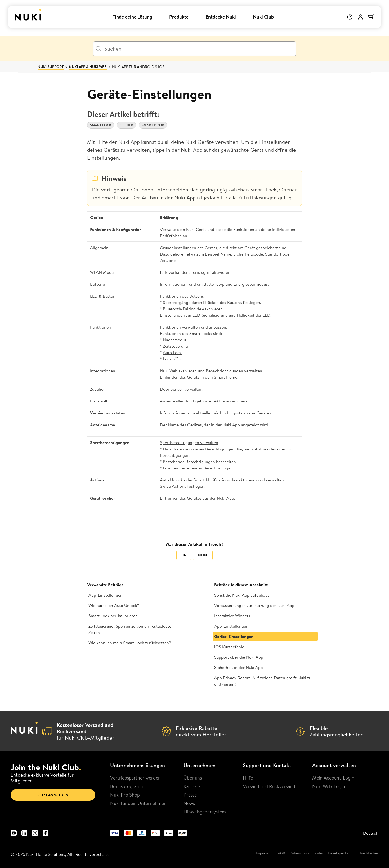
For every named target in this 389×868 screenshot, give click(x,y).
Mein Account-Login (333, 778)
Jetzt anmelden (53, 795)
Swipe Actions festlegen (182, 486)
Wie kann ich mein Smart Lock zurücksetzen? (130, 643)
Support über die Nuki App (239, 657)
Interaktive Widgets (232, 616)
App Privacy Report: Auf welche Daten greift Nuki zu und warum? (263, 681)
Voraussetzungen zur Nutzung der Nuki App (254, 605)
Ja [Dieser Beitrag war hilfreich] (184, 555)
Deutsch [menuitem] (371, 833)
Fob (290, 449)
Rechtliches (369, 853)
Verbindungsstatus (231, 413)
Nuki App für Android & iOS (138, 67)
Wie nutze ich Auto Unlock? (114, 605)
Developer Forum (342, 853)
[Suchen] (195, 49)
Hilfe (248, 778)
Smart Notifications (212, 480)
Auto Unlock (171, 480)
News (189, 803)
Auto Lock (172, 352)
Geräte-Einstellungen (234, 636)
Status (319, 853)
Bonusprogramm (127, 786)
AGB (281, 853)
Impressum (265, 853)
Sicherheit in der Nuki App (239, 667)
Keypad (244, 449)
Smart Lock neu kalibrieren (113, 616)
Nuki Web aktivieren (178, 371)
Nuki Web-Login (329, 786)
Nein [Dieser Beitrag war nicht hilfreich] (203, 555)
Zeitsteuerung (175, 346)
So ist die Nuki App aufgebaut (242, 595)
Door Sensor (172, 389)
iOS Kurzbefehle (229, 647)
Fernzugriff (201, 272)
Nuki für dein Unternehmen (138, 803)
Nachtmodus (175, 340)
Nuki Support (51, 67)
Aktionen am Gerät (232, 401)
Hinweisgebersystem (205, 812)
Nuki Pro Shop (125, 795)
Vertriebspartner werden (135, 778)
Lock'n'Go (172, 359)
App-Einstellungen (106, 595)
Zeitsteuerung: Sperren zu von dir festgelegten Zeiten (131, 629)
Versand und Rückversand (269, 786)
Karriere (192, 786)
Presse (190, 795)
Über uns (193, 778)
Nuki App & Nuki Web (88, 67)
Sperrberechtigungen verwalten (189, 442)
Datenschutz (299, 853)
